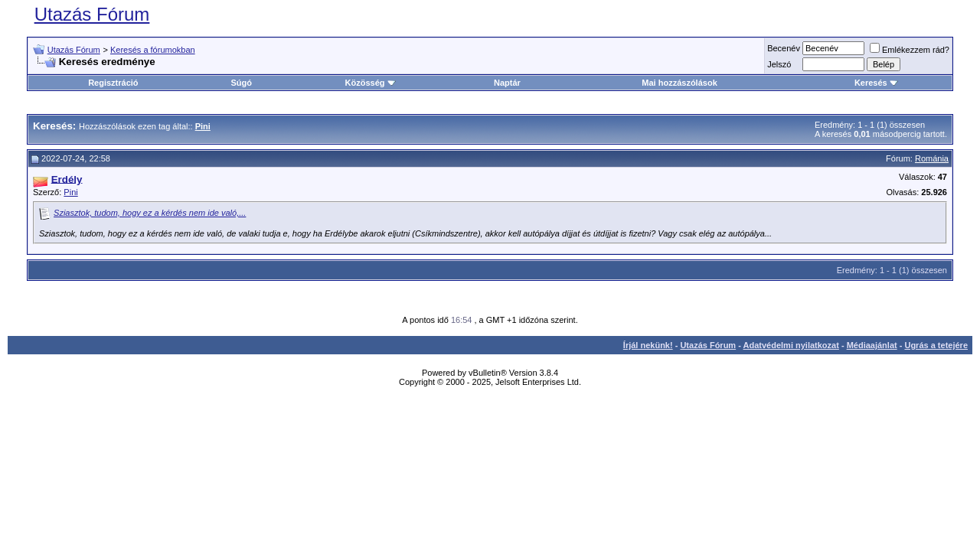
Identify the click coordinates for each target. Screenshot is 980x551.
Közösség (371, 83)
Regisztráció (113, 83)
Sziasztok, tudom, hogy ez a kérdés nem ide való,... (150, 213)
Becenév (784, 48)
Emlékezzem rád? (910, 50)
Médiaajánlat (872, 345)
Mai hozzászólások (679, 83)
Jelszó (779, 64)
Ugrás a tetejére (936, 345)
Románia (932, 158)
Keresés (876, 83)
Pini (70, 192)
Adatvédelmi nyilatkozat (791, 345)
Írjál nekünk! (648, 345)
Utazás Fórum (92, 14)
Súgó (242, 83)
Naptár (507, 83)
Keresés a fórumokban (153, 50)
